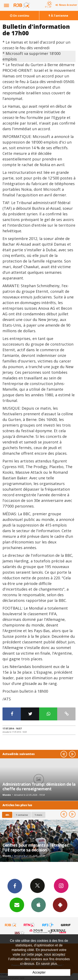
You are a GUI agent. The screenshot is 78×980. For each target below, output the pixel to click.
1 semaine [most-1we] (22, 815)
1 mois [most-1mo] (38, 815)
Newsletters (17, 905)
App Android (60, 905)
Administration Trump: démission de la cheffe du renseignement (39, 786)
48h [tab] (7, 815)
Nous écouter (68, 5)
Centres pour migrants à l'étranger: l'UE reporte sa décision (36, 847)
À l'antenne (58, 16)
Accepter (39, 972)
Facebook (15, 886)
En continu (20, 16)
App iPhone (38, 905)
